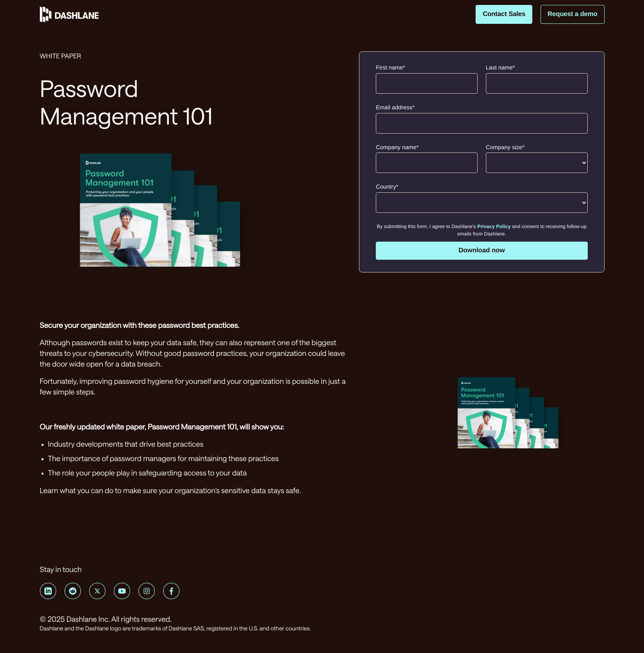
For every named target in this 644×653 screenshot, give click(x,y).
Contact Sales (504, 14)
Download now (482, 250)
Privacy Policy (494, 226)
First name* (391, 67)
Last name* (500, 67)
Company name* (397, 147)
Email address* (395, 107)
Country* (387, 187)
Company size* (505, 147)
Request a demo (572, 14)
